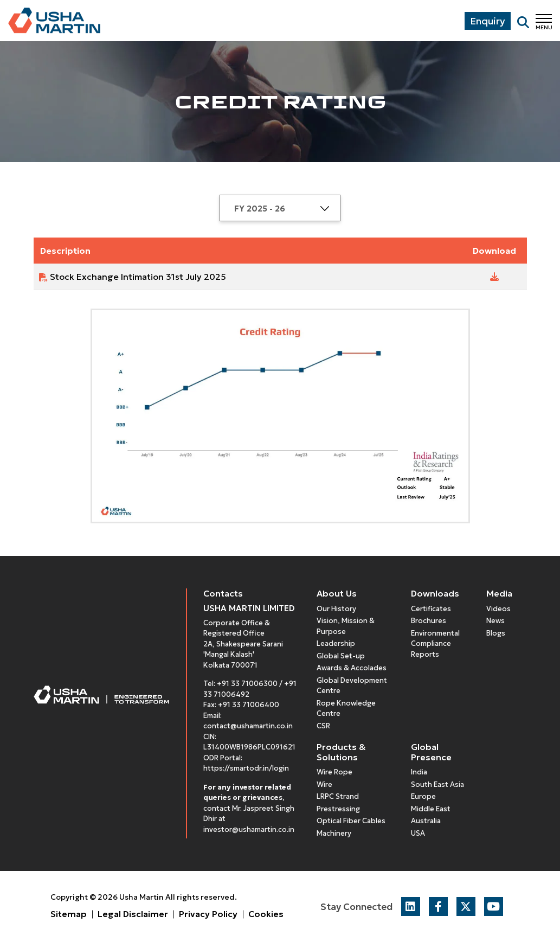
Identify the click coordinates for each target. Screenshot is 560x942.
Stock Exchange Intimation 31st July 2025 (138, 277)
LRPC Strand (338, 796)
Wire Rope (334, 772)
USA (418, 833)
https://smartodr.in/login (246, 768)
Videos (498, 609)
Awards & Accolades (352, 668)
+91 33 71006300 (247, 684)
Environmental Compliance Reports (435, 644)
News (495, 621)
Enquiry (488, 21)
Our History (336, 609)
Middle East (431, 809)
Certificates (431, 609)
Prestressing (338, 809)
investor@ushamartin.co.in (249, 829)
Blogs (496, 633)
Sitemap (69, 914)
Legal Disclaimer (133, 914)
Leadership (336, 643)
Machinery (334, 833)
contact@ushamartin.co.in (248, 726)
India (419, 772)
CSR (323, 726)
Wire (324, 784)
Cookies (266, 914)
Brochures (429, 621)
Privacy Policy (208, 914)
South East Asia (437, 784)
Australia (426, 821)
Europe (423, 796)
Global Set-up (341, 656)
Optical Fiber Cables (351, 821)
